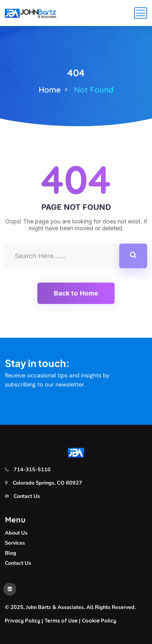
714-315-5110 (32, 470)
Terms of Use (61, 621)
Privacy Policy (23, 621)
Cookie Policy (99, 621)
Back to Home (76, 293)
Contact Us (27, 496)
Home (50, 90)
